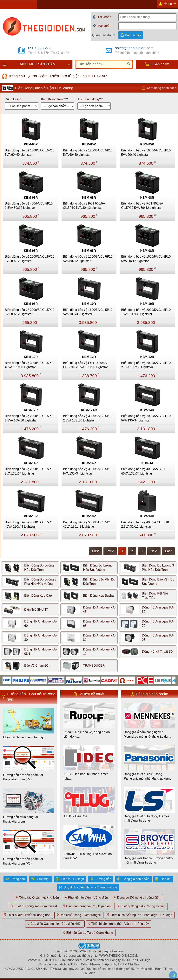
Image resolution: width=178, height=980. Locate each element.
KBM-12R (89, 357)
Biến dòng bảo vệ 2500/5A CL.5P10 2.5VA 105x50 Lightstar (30, 418)
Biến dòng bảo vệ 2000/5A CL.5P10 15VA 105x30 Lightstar (146, 312)
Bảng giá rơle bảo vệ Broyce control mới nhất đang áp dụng (149, 860)
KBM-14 (147, 463)
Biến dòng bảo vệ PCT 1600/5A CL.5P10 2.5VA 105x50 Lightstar (86, 365)
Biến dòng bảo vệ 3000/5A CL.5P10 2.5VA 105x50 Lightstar (88, 418)
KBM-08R (31, 198)
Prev (110, 551)
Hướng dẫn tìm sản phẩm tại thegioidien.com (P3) (23, 861)
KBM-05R (31, 144)
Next (154, 551)
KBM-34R (147, 516)
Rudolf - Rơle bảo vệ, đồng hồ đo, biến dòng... (87, 734)
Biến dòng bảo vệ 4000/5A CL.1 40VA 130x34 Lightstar (143, 471)
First (96, 551)
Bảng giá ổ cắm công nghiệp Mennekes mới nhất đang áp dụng (148, 734)
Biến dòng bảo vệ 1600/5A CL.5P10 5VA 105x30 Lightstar (88, 312)
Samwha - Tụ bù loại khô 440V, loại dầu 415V (88, 856)
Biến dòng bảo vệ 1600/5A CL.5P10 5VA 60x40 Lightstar (146, 153)
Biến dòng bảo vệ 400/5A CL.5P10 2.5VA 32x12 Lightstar (145, 524)
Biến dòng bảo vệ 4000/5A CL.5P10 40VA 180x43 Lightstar (30, 524)
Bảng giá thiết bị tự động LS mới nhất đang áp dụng (146, 818)
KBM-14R (147, 410)
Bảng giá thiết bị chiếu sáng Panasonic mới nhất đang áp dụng (148, 776)
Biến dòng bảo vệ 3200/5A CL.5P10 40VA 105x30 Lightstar (30, 365)
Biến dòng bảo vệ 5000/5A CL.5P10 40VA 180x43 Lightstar (88, 524)
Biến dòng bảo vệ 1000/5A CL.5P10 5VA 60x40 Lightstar (30, 153)
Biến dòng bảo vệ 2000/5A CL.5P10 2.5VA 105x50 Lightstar (146, 365)
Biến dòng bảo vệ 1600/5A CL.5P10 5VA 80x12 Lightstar (146, 259)
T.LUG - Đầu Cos (75, 816)
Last (168, 551)
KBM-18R (31, 516)
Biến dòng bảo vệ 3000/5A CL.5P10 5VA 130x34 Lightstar (88, 471)
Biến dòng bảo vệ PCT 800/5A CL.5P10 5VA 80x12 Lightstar (142, 206)
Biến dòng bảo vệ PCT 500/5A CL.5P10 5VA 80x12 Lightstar (84, 206)
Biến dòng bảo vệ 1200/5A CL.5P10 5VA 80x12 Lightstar (88, 259)
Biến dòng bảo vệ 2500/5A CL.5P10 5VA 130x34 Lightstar (30, 471)
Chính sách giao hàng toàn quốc (26, 737)
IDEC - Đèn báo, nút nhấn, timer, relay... (86, 776)
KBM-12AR (89, 410)
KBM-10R (89, 304)
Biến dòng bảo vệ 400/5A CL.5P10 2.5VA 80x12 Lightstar (29, 206)
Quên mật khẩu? (104, 35)
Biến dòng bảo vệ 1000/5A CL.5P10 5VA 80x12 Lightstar (30, 259)
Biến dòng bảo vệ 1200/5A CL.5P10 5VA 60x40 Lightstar (88, 153)
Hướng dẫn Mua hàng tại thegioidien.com (20, 819)
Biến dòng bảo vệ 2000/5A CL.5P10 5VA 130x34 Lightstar (146, 418)
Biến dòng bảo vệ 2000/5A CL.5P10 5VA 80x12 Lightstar (30, 312)
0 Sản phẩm (160, 64)
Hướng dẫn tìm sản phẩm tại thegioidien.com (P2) (23, 777)
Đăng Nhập (133, 35)
